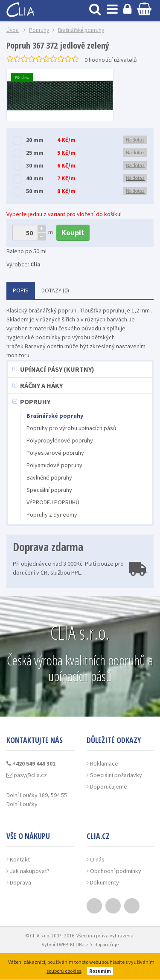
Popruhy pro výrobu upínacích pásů (71, 428)
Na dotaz (135, 140)
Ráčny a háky (41, 385)
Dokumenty (105, 882)
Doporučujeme (109, 786)
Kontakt (20, 859)
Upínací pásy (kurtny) (57, 369)
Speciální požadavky (116, 775)
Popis (21, 290)
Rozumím (100, 971)
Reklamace (104, 763)
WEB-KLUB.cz (74, 944)
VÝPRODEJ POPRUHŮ (53, 502)
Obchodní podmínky (116, 871)
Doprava (20, 882)
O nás (97, 859)
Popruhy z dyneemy (52, 515)
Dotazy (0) (55, 290)
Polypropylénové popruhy (60, 440)
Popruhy (35, 402)
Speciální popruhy (49, 490)
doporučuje (106, 944)
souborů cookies (64, 971)
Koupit (73, 233)
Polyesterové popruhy (55, 453)
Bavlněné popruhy (49, 477)
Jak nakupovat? (30, 871)
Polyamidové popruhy (54, 465)
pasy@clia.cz (27, 775)
